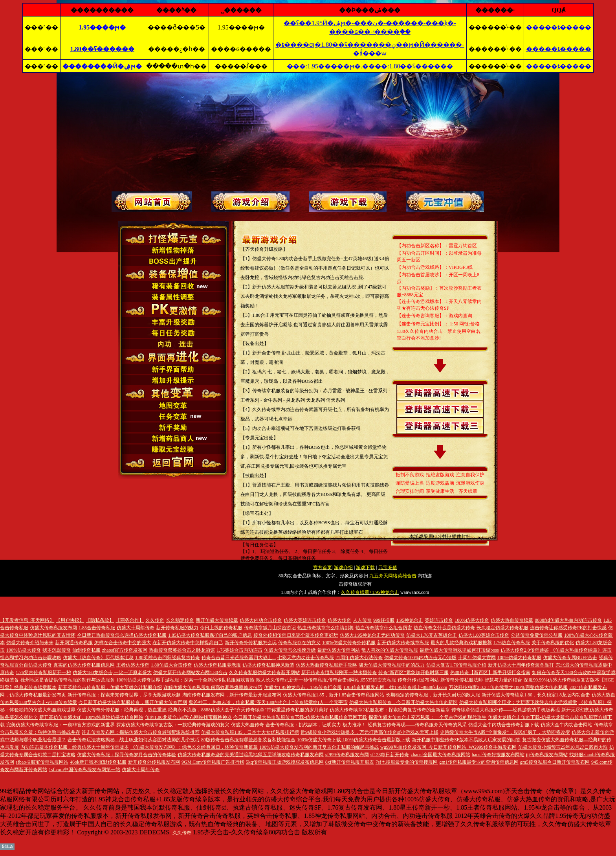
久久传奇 (182, 833)
